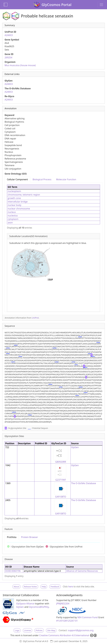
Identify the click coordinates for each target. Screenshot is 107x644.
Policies (39, 630)
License (28, 630)
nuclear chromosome (19, 209)
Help (44, 587)
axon (10, 223)
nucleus (12, 212)
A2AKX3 (9, 35)
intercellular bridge (18, 202)
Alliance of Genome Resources (82, 571)
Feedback (55, 587)
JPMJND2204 (63, 604)
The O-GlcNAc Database (84, 483)
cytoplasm (13, 219)
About (16, 587)
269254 (8, 57)
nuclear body (14, 205)
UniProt (35, 318)
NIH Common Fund (88, 617)
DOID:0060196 (13, 571)
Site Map (51, 630)
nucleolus (13, 216)
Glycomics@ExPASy (39, 607)
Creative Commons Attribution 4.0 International (68, 635)
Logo (17, 630)
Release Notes (30, 587)
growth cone (14, 198)
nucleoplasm (14, 191)
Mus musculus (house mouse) (20, 65)
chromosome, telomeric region (24, 195)
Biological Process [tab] (42, 179)
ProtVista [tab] (12, 537)
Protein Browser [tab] (30, 537)
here (70, 587)
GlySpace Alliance (25, 604)
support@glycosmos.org (81, 630)
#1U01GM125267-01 (67, 621)
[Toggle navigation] (101, 5)
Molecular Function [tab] (66, 179)
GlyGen (75, 447)
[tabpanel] (53, 247)
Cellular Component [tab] (17, 179)
